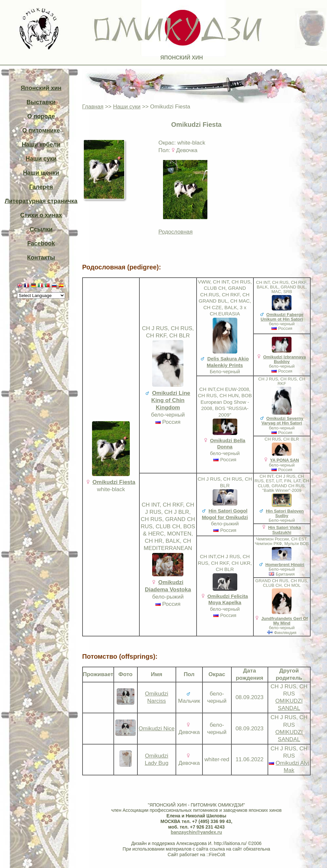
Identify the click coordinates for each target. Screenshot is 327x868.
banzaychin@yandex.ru (196, 832)
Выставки (41, 102)
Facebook (41, 243)
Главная (93, 107)
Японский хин (41, 88)
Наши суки (41, 159)
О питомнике (41, 130)
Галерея (41, 187)
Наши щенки (41, 173)
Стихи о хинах (41, 215)
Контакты (41, 258)
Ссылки (41, 229)
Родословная (175, 232)
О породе (41, 116)
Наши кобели (41, 145)
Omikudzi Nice (157, 729)
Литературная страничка (41, 201)
